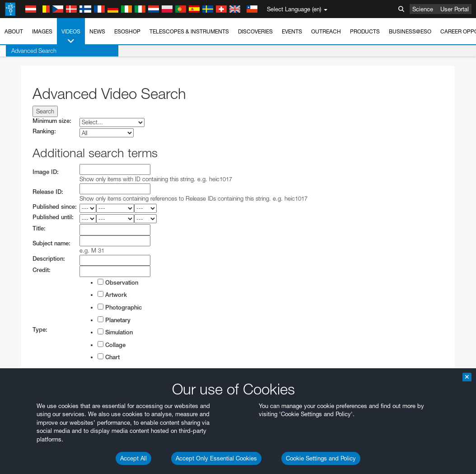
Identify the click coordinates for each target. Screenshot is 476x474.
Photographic (120, 307)
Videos (71, 37)
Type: (40, 330)
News (97, 31)
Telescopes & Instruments (189, 31)
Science (423, 9)
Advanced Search (28, 51)
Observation (118, 282)
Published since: (55, 207)
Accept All (133, 458)
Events (292, 31)
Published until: (53, 217)
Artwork (112, 295)
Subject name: (51, 243)
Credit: (42, 270)
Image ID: (46, 172)
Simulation (115, 332)
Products (365, 31)
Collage (112, 345)
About (14, 31)
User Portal (455, 9)
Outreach (326, 31)
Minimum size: (52, 121)
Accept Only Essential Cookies (216, 458)
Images (42, 31)
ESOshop (127, 31)
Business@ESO (410, 31)
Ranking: (44, 131)
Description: (49, 259)
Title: (39, 228)
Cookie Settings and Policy (321, 458)
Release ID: (48, 192)
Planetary (114, 320)
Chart (109, 357)
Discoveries (255, 31)
